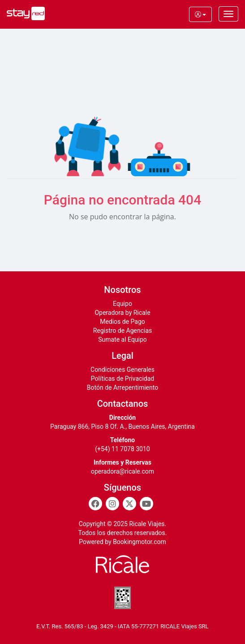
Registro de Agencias (123, 331)
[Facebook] (95, 504)
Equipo (122, 304)
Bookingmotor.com (140, 542)
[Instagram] (112, 504)
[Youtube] (146, 504)
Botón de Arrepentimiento (122, 387)
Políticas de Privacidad (122, 379)
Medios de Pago (122, 322)
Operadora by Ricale (122, 313)
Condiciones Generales (122, 370)
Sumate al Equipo (122, 339)
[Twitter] (129, 504)
